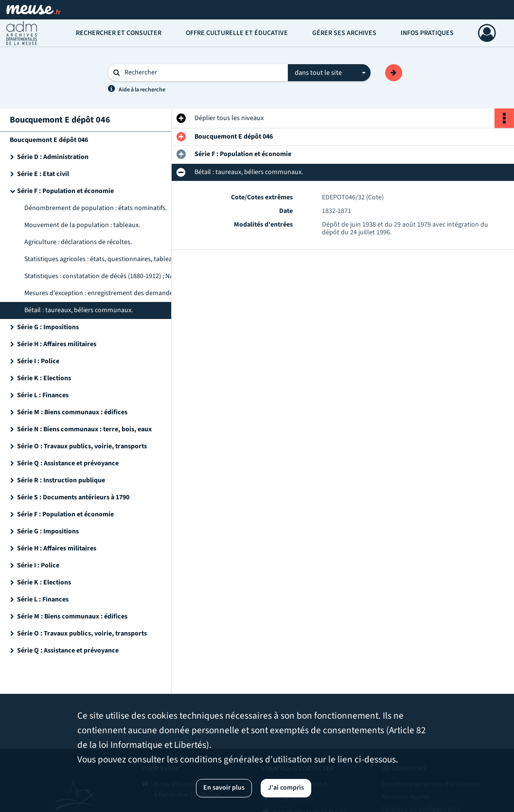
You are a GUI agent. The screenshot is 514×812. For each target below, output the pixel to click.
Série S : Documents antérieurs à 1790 (73, 497)
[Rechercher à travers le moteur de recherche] (203, 73)
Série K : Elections (44, 378)
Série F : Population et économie (65, 191)
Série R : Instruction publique (61, 480)
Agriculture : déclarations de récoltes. (78, 242)
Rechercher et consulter (119, 33)
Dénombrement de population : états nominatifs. (96, 208)
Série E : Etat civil (43, 174)
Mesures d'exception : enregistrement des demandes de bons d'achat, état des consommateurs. (122, 293)
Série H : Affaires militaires (57, 344)
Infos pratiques (427, 33)
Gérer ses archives (344, 33)
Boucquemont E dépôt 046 (49, 140)
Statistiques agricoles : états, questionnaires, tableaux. (102, 259)
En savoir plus (224, 788)
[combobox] (329, 73)
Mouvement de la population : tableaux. (82, 225)
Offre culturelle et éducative (237, 33)
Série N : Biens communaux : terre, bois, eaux (84, 429)
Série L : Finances (43, 395)
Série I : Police (38, 361)
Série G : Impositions (48, 327)
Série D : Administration (53, 157)
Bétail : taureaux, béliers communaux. (79, 310)
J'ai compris (286, 788)
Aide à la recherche (142, 90)
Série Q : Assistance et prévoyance (68, 463)
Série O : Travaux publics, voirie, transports (82, 446)
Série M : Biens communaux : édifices (72, 412)
